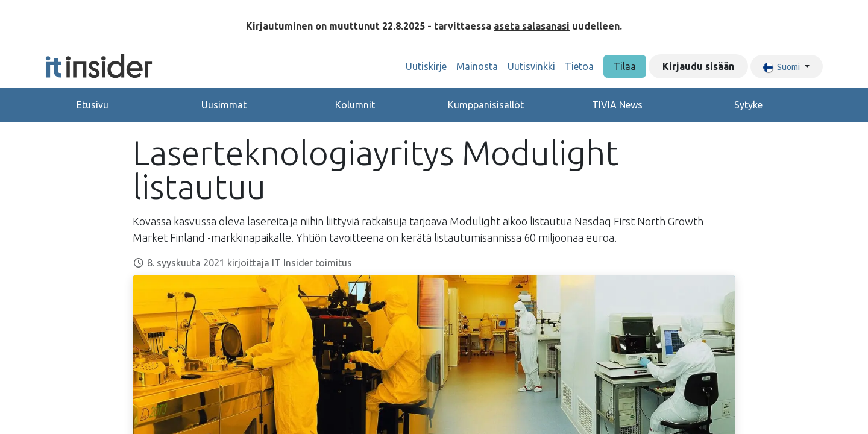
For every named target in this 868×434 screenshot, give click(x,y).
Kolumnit (355, 105)
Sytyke (748, 105)
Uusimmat (224, 105)
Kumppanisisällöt (486, 105)
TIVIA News (617, 105)
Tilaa (625, 66)
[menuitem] (426, 66)
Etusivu (93, 105)
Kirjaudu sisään (698, 66)
